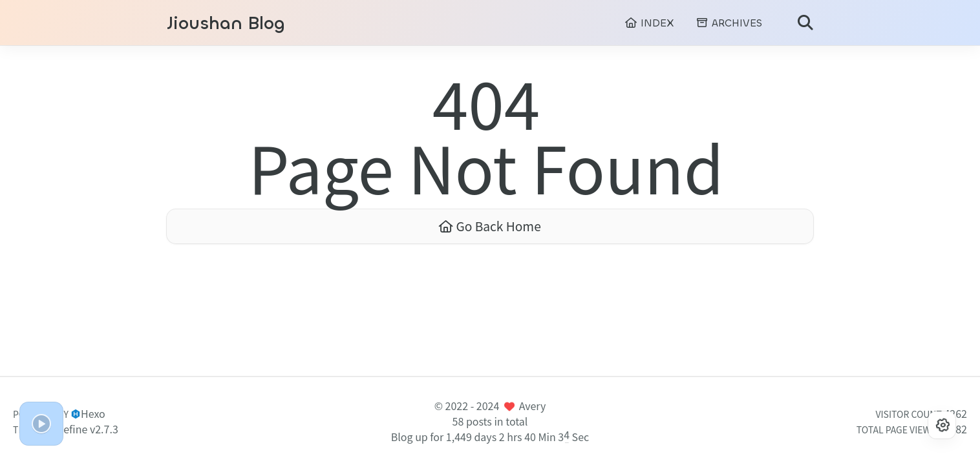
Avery (533, 406)
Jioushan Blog (226, 24)
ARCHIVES (729, 23)
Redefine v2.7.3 (82, 429)
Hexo (93, 413)
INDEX (649, 23)
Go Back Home (490, 226)
